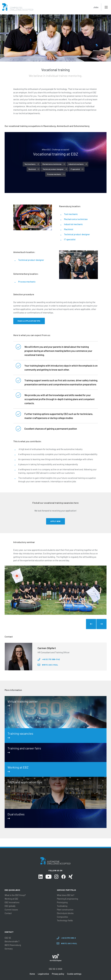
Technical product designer (53, 169)
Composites (62, 917)
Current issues (11, 910)
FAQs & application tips (29, 321)
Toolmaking (62, 906)
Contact (8, 913)
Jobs (96, 7)
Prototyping (62, 902)
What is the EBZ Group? (15, 895)
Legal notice (43, 974)
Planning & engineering (67, 899)
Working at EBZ (11, 899)
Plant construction (65, 910)
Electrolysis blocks (65, 913)
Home (32, 974)
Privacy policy (58, 974)
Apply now (55, 521)
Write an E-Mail (69, 943)
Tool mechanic (30, 164)
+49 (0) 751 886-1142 (51, 659)
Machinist (32, 169)
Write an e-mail (50, 665)
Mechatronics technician (52, 164)
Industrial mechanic (76, 164)
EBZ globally (10, 906)
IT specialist (75, 169)
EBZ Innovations (12, 902)
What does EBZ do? (66, 895)
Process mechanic (54, 174)
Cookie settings (74, 974)
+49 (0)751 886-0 (69, 938)
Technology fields (65, 921)
